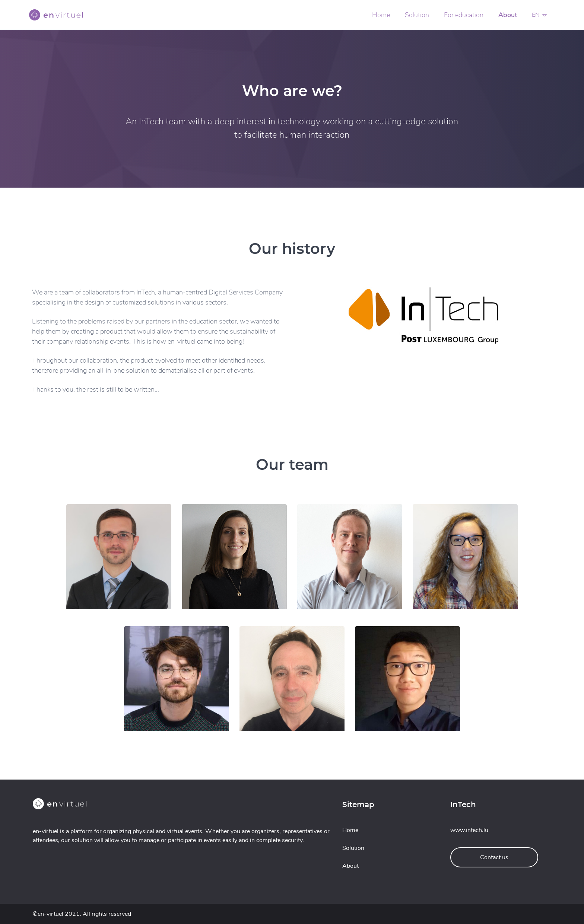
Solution (417, 15)
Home (381, 15)
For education (464, 15)
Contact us (494, 857)
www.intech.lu (469, 830)
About (508, 15)
